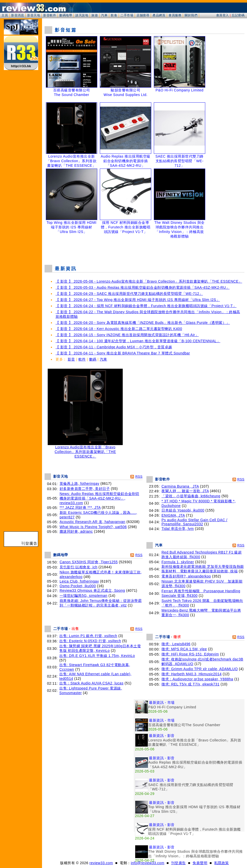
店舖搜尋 (143, 15)
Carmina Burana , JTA (180, 486)
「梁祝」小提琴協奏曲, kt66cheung (191, 496)
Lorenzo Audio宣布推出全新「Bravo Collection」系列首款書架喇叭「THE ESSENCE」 (85, 450)
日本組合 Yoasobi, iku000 (183, 510)
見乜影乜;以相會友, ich (79, 567)
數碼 (93, 359)
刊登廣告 (179, 863)
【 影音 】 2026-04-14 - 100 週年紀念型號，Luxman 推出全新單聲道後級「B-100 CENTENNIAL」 (138, 341)
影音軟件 (50, 15)
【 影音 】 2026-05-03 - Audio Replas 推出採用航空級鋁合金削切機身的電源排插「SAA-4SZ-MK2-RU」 (143, 287)
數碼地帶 (66, 15)
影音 (71, 359)
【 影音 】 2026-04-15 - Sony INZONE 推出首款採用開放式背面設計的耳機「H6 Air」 (127, 335)
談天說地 (82, 15)
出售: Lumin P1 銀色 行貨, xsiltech (88, 636)
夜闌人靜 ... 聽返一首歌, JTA (185, 491)
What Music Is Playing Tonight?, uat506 (93, 527)
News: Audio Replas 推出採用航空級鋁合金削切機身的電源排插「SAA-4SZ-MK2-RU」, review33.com (99, 498)
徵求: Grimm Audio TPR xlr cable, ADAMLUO (200, 669)
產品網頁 (159, 15)
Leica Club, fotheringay (79, 581)
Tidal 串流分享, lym (178, 529)
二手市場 (127, 15)
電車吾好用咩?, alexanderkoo (186, 576)
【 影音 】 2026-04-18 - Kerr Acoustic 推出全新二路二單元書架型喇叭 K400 (119, 329)
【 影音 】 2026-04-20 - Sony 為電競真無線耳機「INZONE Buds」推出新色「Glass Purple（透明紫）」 (143, 323)
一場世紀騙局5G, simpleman (84, 596)
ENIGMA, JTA (173, 515)
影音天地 (34, 15)
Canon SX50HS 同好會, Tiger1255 (89, 562)
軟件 (82, 359)
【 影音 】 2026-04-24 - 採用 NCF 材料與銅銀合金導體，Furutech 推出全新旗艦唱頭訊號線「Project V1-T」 (146, 306)
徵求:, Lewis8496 (176, 644)
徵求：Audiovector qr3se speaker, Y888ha (197, 679)
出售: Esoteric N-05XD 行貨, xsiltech (90, 641)
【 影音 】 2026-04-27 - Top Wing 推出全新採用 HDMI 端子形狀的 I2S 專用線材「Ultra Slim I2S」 (138, 300)
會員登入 (223, 15)
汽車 (104, 15)
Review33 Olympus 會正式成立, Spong (92, 590)
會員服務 (175, 15)
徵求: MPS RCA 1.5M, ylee (184, 649)
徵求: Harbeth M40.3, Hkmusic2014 (191, 674)
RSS (139, 477)
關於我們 (191, 15)
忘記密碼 (238, 15)
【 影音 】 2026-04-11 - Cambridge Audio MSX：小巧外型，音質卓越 (114, 347)
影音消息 (18, 15)
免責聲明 (200, 863)
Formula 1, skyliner (178, 562)
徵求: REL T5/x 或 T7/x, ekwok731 (190, 684)
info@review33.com (148, 863)
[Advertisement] (145, 248)
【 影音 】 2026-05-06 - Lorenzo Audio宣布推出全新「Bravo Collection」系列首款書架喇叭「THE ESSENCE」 (149, 281)
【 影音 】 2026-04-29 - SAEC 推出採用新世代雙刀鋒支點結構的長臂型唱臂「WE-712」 (129, 294)
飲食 (114, 15)
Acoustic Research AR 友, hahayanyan (92, 522)
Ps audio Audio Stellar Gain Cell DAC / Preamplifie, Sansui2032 (194, 522)
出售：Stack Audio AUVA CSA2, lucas (91, 683)
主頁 (5, 15)
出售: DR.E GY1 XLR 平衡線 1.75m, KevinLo (97, 656)
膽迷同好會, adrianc (76, 531)
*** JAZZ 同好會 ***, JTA (80, 507)
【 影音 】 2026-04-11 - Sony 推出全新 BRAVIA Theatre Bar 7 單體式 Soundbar (123, 353)
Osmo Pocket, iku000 (78, 586)
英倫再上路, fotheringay (79, 484)
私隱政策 (222, 863)
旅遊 (95, 15)
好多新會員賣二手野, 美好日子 (85, 489)
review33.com (101, 863)
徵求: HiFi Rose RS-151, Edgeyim (190, 654)
